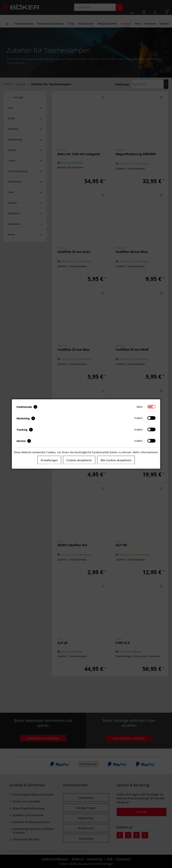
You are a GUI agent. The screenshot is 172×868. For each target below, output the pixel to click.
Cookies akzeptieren (79, 460)
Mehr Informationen (145, 452)
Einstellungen (49, 460)
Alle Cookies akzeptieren (116, 460)
